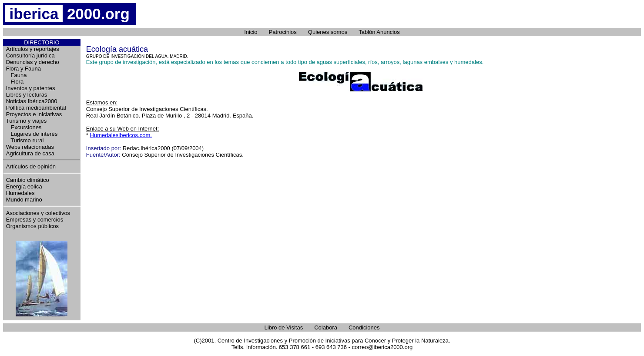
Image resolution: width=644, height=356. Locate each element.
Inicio (251, 32)
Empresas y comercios (35, 220)
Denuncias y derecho (33, 62)
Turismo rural (25, 140)
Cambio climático (28, 180)
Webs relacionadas (30, 147)
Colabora (326, 327)
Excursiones (24, 127)
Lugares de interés (32, 134)
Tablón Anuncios (379, 32)
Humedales (20, 193)
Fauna (17, 75)
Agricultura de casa (30, 153)
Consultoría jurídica (30, 55)
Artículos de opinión (31, 166)
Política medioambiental (36, 108)
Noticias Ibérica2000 (32, 101)
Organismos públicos (32, 226)
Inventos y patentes (31, 88)
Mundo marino (24, 200)
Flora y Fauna (23, 69)
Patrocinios (283, 32)
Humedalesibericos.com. (121, 135)
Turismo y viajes (26, 121)
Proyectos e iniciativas (34, 114)
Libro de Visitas (284, 327)
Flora (15, 82)
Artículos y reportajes (33, 49)
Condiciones (364, 327)
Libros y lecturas (27, 95)
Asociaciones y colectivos (38, 213)
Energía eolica (24, 186)
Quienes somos (328, 32)
